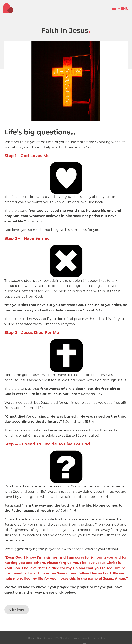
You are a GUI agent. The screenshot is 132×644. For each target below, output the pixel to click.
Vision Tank (100, 638)
